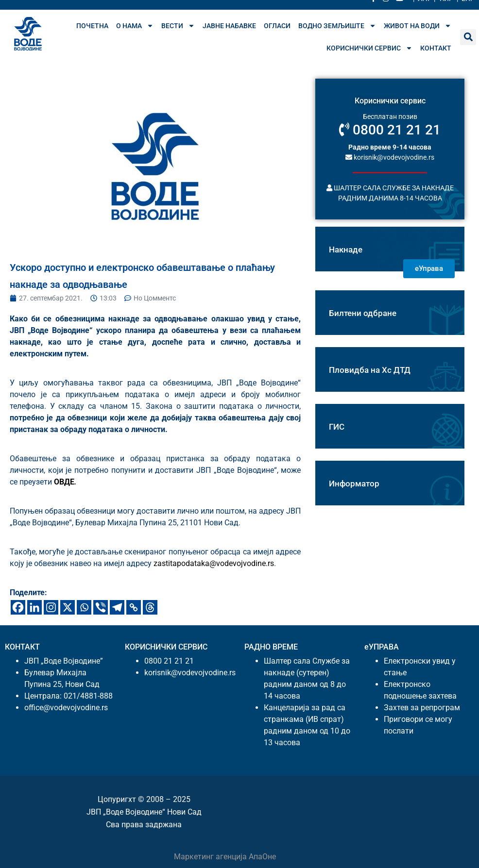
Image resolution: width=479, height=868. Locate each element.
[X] (68, 607)
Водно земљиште (337, 26)
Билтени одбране (363, 313)
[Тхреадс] (150, 607)
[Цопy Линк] (134, 607)
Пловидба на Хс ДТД (370, 370)
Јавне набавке (229, 26)
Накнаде (346, 250)
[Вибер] (101, 607)
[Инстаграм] (51, 607)
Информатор (354, 484)
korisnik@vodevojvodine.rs (390, 157)
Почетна (92, 26)
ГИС (337, 427)
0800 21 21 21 (390, 130)
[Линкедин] (34, 607)
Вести (178, 26)
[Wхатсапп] (84, 607)
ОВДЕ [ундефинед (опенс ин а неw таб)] (64, 482)
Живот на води (418, 26)
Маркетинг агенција (211, 857)
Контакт (436, 48)
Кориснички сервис (369, 48)
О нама (135, 26)
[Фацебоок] (18, 607)
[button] (468, 37)
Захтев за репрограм (422, 708)
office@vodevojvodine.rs (66, 708)
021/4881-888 (88, 696)
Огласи (277, 26)
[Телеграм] (117, 607)
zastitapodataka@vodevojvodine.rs (214, 563)
